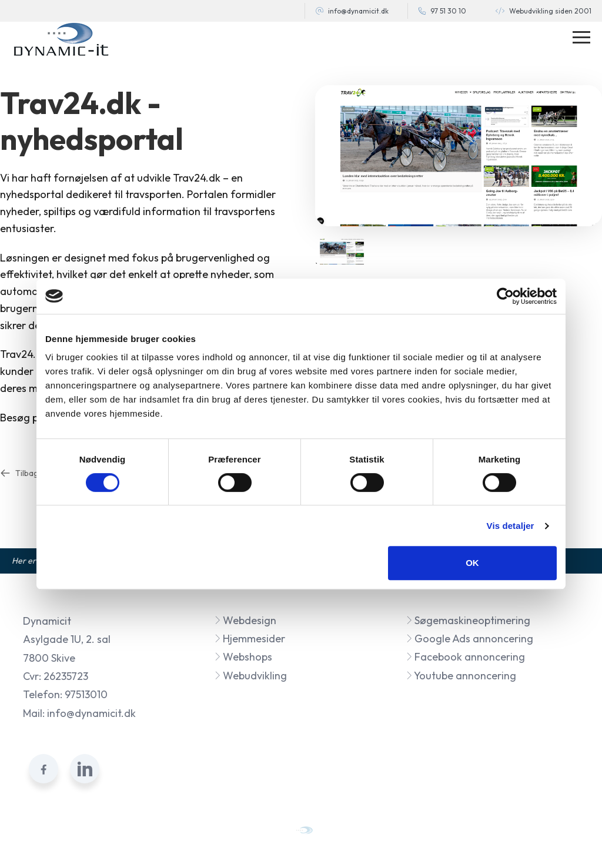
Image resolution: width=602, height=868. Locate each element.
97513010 (86, 694)
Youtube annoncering (461, 676)
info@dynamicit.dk (358, 11)
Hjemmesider (250, 639)
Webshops (243, 657)
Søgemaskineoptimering (468, 620)
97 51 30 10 (448, 11)
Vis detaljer (511, 526)
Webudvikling (250, 676)
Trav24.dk (197, 178)
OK (472, 563)
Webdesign (245, 620)
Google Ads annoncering (469, 639)
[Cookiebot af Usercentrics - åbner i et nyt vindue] (505, 296)
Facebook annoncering (465, 657)
